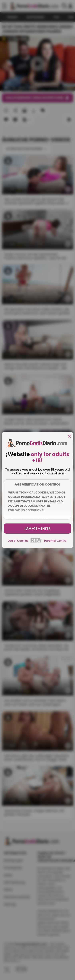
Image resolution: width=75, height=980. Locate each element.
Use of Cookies (18, 541)
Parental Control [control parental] (56, 541)
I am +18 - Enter (38, 529)
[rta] (36, 543)
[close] (69, 437)
